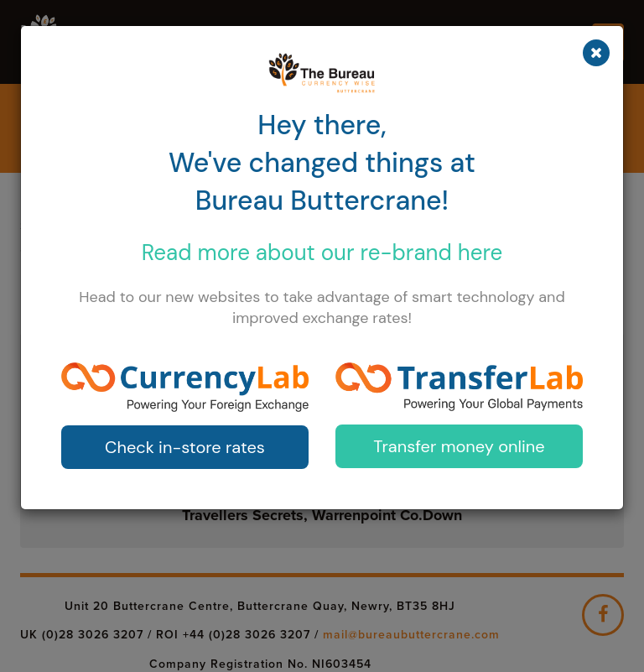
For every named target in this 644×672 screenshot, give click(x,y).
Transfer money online (459, 446)
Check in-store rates (185, 447)
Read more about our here (322, 253)
